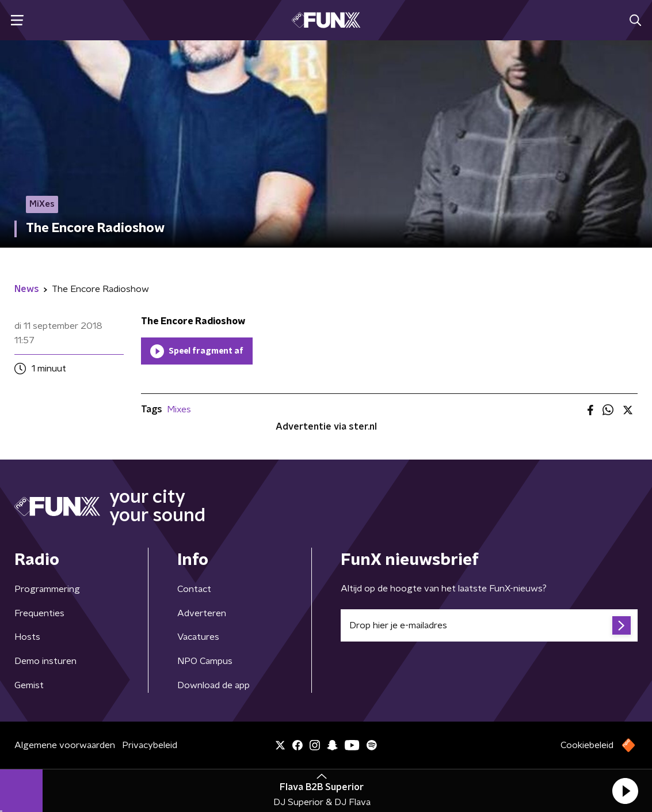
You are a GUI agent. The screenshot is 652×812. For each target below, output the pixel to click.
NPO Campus (205, 661)
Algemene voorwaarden (65, 745)
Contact (194, 589)
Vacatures (198, 637)
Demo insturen (45, 661)
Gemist (29, 685)
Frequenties (39, 613)
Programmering (47, 589)
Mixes (179, 409)
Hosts (27, 637)
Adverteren (202, 613)
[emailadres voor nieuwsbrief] (489, 625)
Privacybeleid (150, 745)
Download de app (213, 685)
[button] (625, 791)
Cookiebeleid (587, 745)
